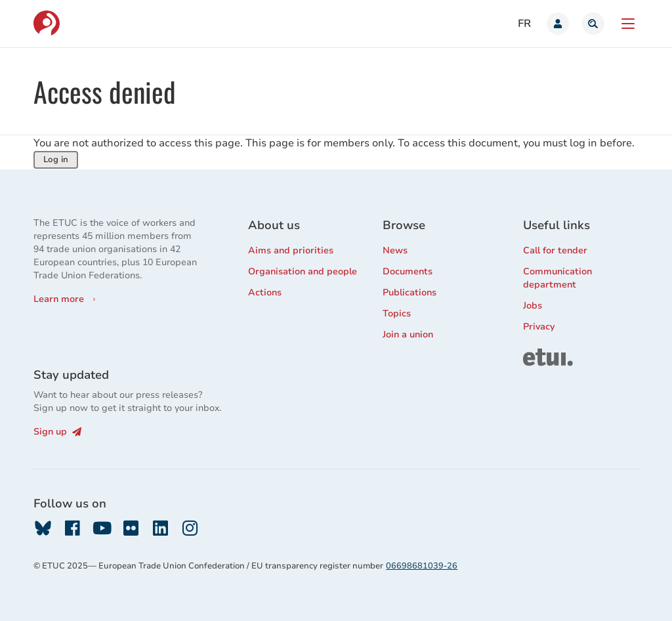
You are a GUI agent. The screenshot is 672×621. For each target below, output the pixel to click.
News (395, 250)
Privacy (539, 327)
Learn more (59, 299)
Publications (409, 292)
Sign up (57, 432)
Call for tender (555, 250)
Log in (56, 160)
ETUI (534, 354)
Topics (397, 313)
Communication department (557, 278)
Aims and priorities (291, 250)
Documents (408, 271)
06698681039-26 (422, 566)
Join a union (408, 334)
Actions (265, 292)
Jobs (533, 306)
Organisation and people (303, 271)
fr (524, 24)
